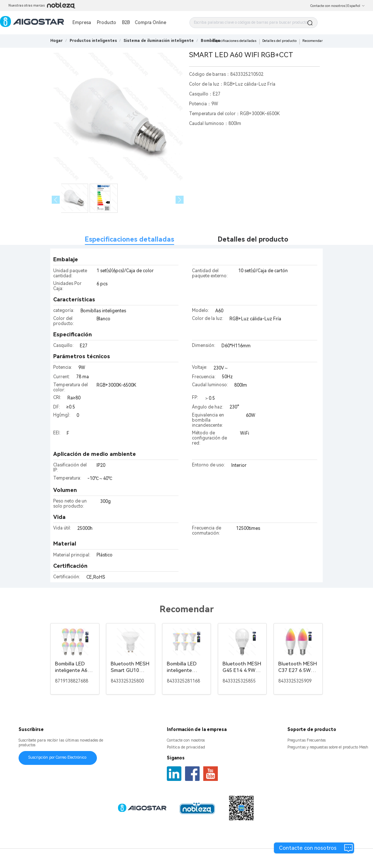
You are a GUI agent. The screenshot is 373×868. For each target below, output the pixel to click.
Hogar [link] (56, 41)
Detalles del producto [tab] (253, 239)
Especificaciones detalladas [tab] (129, 239)
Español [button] (356, 6)
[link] (93, 41)
